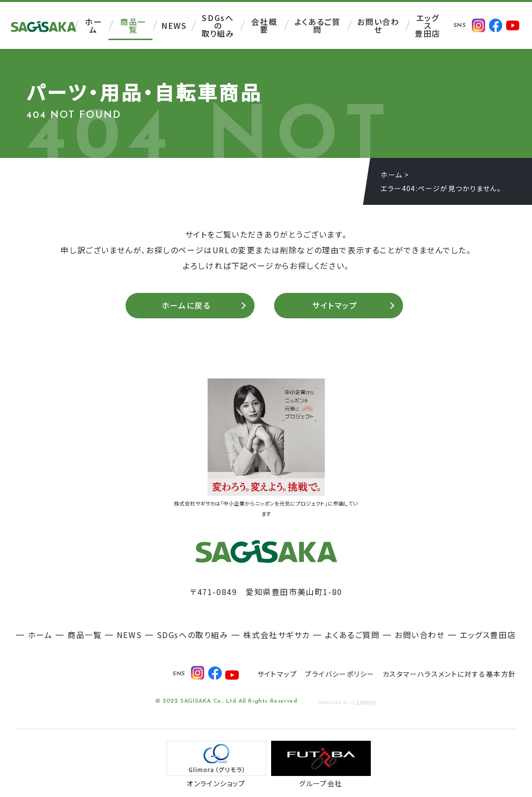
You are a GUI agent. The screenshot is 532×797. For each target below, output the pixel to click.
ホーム (391, 175)
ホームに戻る (186, 307)
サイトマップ (335, 307)
